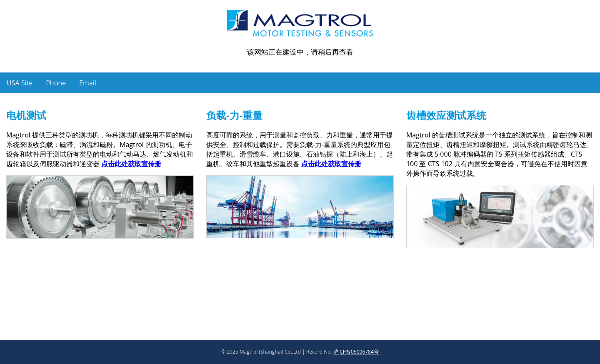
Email (88, 83)
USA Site (20, 83)
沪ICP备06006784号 (356, 352)
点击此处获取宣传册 (131, 164)
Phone (56, 83)
